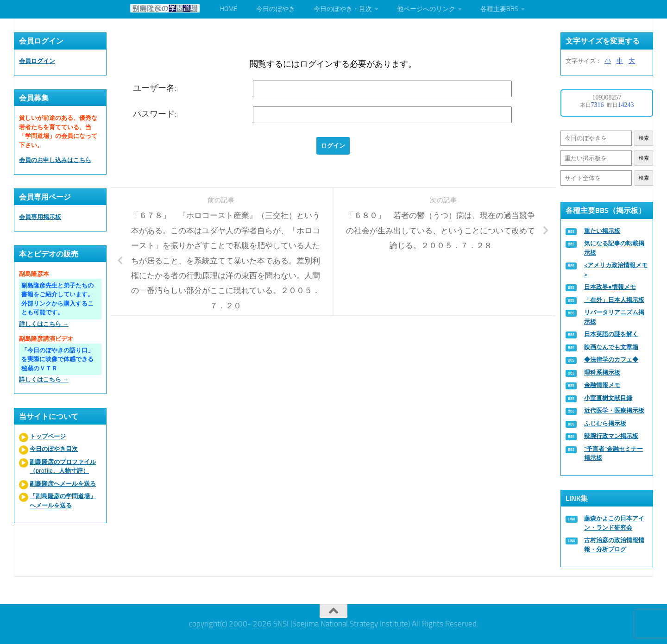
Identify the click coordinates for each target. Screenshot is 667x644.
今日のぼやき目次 (54, 449)
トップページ (48, 436)
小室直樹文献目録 (608, 398)
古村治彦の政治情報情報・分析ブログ (614, 545)
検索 (644, 138)
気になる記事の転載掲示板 (614, 248)
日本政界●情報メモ (610, 287)
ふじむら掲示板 (605, 423)
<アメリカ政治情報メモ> (616, 270)
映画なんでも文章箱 (611, 347)
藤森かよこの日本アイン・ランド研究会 (614, 523)
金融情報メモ (602, 385)
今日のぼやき (276, 9)
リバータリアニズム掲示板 (614, 317)
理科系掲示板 (602, 372)
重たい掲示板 (602, 231)
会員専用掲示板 (40, 217)
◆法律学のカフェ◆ (611, 360)
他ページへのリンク (426, 9)
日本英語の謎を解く (611, 334)
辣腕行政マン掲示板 (611, 436)
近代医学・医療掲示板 (614, 410)
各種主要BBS (499, 9)
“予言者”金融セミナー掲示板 (614, 453)
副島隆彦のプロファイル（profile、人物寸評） (63, 466)
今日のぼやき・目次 (343, 9)
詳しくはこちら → (44, 324)
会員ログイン (37, 61)
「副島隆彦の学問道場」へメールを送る (63, 501)
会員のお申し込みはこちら (55, 160)
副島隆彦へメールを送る (63, 484)
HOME (229, 9)
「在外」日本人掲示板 (614, 300)
